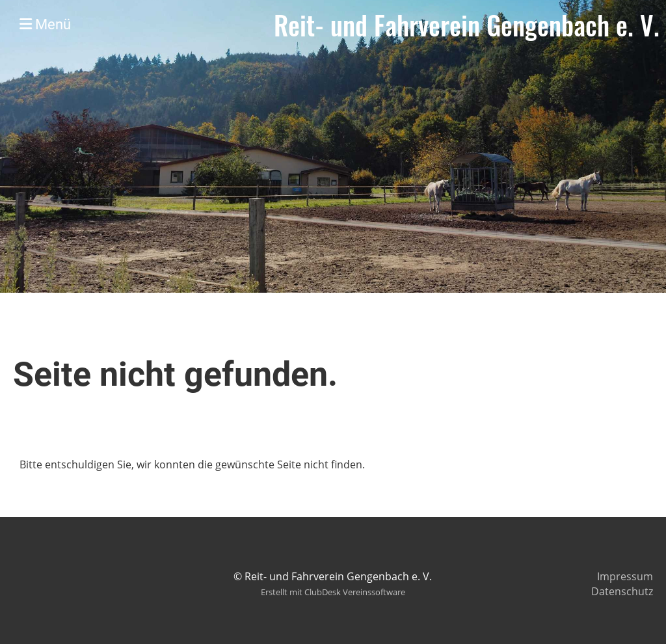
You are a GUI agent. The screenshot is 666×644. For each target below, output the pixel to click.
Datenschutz (622, 591)
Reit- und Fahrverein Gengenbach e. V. (467, 25)
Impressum (625, 576)
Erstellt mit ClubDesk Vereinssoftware (333, 592)
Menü (45, 24)
